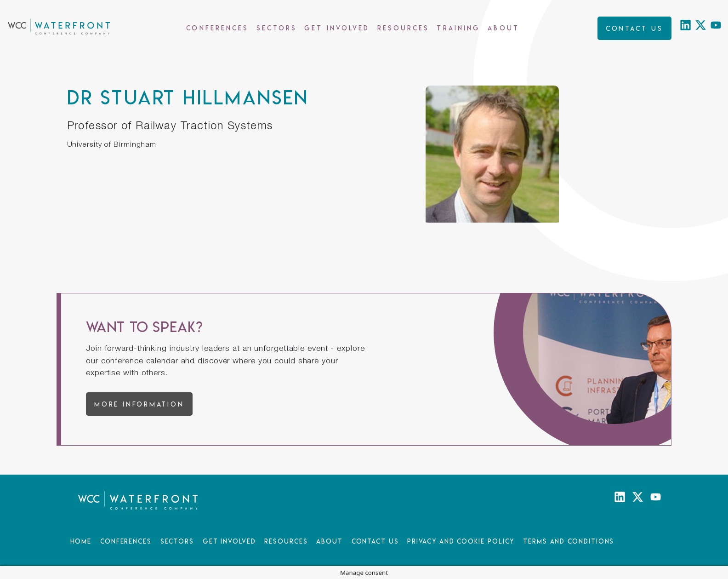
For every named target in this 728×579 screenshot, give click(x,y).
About (503, 28)
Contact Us (375, 541)
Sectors (277, 28)
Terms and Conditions (569, 541)
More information (139, 404)
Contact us (634, 28)
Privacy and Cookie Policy (461, 541)
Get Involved (337, 28)
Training (458, 28)
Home (81, 541)
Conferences (217, 28)
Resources (404, 28)
